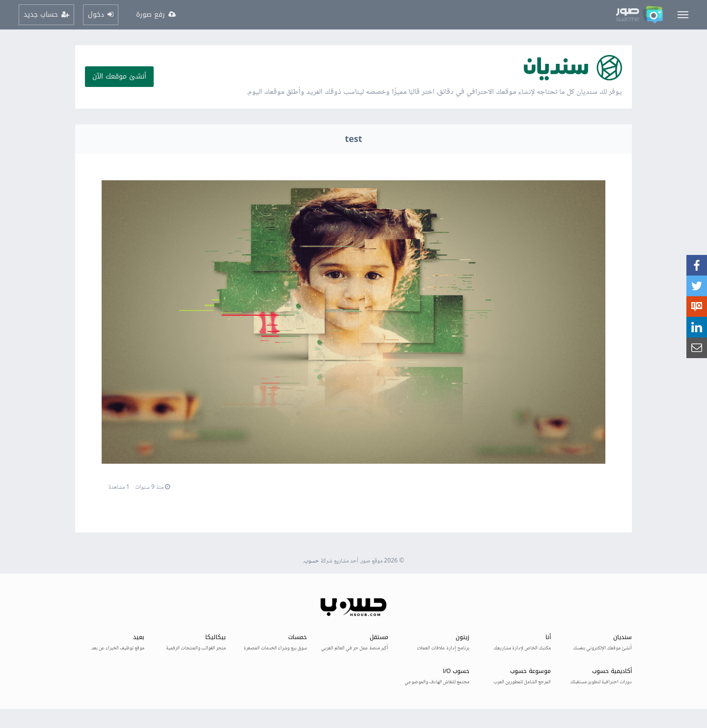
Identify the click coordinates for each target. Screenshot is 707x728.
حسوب (312, 561)
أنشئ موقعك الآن (119, 76)
